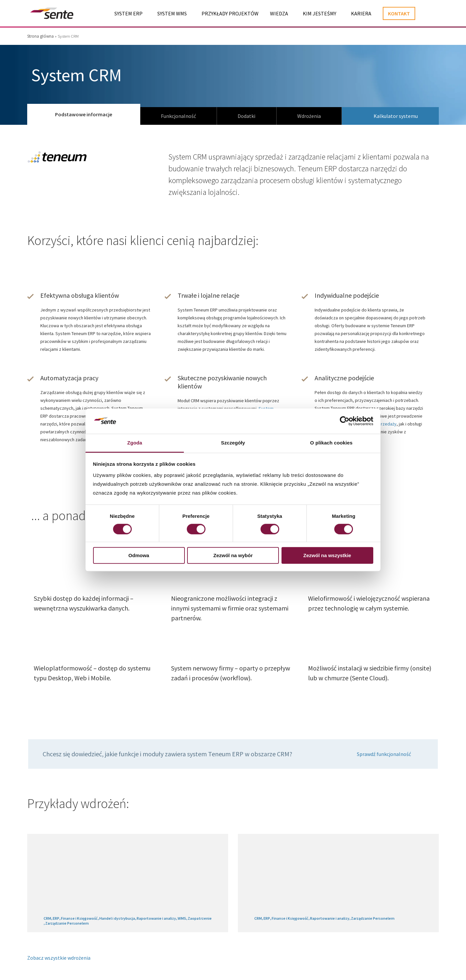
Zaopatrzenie (200, 918)
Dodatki (246, 116)
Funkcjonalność (178, 116)
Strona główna (40, 36)
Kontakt (399, 13)
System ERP (128, 13)
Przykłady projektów (230, 13)
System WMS (172, 13)
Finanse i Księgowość (79, 918)
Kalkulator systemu (396, 116)
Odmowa (139, 555)
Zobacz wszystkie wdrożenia (59, 958)
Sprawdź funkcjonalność (384, 754)
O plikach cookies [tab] (331, 443)
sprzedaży (386, 424)
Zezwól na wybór (233, 555)
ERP (56, 918)
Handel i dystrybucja (117, 918)
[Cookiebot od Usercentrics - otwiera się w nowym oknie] (345, 421)
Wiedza (279, 13)
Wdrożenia (309, 116)
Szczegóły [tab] (233, 443)
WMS (182, 918)
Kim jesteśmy (320, 13)
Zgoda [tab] (135, 443)
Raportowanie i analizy (156, 918)
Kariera (361, 13)
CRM (47, 918)
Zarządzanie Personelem (67, 923)
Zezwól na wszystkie (327, 555)
